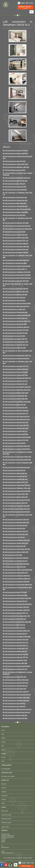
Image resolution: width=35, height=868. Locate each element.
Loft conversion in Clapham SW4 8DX (16, 369)
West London (5, 811)
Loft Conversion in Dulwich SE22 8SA (16, 153)
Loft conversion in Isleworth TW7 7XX (16, 643)
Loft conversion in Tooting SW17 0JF (16, 648)
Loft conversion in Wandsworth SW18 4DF (18, 622)
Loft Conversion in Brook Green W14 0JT (17, 712)
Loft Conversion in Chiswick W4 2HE (16, 312)
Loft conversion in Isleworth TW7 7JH (16, 345)
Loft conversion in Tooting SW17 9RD (16, 342)
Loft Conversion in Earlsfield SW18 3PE (17, 523)
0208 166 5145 (5, 847)
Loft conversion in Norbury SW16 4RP (16, 552)
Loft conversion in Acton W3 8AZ (15, 528)
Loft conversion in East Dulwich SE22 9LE (18, 278)
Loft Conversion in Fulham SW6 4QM (16, 399)
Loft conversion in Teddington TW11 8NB (17, 488)
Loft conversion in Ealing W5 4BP (15, 348)
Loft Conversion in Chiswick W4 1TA (16, 431)
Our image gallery (6, 769)
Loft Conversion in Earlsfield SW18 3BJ (17, 260)
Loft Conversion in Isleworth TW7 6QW (17, 281)
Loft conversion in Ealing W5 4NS (15, 567)
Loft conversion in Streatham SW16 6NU (17, 540)
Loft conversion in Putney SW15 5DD (16, 372)
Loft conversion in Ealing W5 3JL (15, 625)
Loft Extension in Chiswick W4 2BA (16, 263)
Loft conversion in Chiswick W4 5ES (16, 396)
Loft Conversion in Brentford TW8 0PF (16, 252)
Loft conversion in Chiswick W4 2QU (16, 333)
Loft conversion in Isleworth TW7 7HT (16, 414)
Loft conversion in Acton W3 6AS (15, 298)
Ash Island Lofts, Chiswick (8, 776)
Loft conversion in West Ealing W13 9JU (17, 416)
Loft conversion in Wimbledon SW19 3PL (17, 446)
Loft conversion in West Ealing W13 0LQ (17, 419)
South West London (6, 815)
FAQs (3, 761)
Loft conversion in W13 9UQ (13, 555)
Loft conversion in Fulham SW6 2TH (16, 339)
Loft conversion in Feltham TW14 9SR (16, 238)
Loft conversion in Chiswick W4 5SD (16, 595)
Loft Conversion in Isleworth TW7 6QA (16, 250)
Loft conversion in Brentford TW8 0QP (17, 411)
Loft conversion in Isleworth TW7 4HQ (16, 422)
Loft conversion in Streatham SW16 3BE (17, 506)
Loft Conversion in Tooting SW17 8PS (16, 534)
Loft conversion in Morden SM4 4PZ (16, 651)
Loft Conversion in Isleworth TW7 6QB (16, 330)
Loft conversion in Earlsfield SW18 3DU (17, 564)
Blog (3, 746)
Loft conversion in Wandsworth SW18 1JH (18, 378)
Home (3, 730)
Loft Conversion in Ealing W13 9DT (15, 187)
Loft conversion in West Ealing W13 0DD (17, 500)
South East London (6, 819)
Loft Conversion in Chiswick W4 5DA (16, 235)
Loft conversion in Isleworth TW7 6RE (16, 654)
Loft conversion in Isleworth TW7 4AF (16, 683)
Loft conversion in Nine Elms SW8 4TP (17, 692)
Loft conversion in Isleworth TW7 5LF (16, 531)
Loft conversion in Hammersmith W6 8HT (17, 666)
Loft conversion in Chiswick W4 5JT (16, 476)
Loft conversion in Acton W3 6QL (15, 704)
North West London (6, 823)
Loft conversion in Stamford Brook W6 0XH (18, 604)
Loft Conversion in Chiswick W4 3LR (16, 669)
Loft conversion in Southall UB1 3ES (16, 479)
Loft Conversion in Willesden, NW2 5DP (17, 167)
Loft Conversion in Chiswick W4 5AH (16, 206)
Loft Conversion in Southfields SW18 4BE (17, 402)
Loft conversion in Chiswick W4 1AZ (16, 384)
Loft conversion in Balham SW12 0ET (16, 497)
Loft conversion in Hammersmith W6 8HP (17, 315)
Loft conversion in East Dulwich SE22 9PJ (18, 387)
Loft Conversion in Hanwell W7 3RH (16, 324)
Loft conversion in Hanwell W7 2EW (16, 660)
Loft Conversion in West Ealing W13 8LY (17, 306)
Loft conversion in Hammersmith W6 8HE (17, 491)
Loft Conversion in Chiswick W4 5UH (16, 718)
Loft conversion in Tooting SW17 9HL (16, 375)
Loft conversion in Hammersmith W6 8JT (17, 512)
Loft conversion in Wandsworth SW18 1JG (18, 356)
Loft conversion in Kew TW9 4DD (15, 215)
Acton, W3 (4, 827)
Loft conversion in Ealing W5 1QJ (15, 546)
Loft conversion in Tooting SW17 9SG (16, 434)
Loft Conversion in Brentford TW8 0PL (16, 289)
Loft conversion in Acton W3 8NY (15, 336)
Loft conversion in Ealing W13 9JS (15, 619)
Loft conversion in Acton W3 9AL (15, 628)
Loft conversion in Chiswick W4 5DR (16, 408)
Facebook (4, 784)
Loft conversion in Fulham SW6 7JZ (16, 473)
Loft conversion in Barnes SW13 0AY (16, 503)
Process (3, 742)
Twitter (3, 803)
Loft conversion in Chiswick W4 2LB (16, 686)
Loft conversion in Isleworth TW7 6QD (16, 640)
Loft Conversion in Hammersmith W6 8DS (17, 266)
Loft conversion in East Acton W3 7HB (17, 425)
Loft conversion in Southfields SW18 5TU (17, 579)
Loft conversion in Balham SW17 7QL (16, 482)
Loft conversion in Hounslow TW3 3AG (17, 520)
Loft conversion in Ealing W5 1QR (15, 405)
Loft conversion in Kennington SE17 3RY (17, 616)
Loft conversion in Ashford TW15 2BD (16, 428)
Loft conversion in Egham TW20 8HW (16, 212)
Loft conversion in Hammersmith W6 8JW (18, 695)
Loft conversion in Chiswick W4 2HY (16, 634)
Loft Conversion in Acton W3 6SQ (15, 161)
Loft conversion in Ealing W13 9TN (15, 689)
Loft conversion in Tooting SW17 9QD (16, 543)
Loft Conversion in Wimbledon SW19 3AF (17, 178)
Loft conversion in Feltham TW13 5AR (16, 292)
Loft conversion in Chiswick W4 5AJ (16, 601)
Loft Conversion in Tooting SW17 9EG (16, 164)
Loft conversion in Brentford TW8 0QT (17, 558)
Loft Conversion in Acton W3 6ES (15, 170)
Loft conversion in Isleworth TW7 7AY (16, 657)
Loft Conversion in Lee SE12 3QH (15, 309)
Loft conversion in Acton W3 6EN (15, 232)
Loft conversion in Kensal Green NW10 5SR (18, 585)
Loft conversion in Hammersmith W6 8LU (17, 449)
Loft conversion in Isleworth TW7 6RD (16, 440)
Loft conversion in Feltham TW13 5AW (17, 680)
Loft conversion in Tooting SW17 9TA (16, 573)
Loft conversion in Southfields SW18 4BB (18, 637)
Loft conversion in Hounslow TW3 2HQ (17, 607)
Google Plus (4, 796)
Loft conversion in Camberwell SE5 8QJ (17, 359)
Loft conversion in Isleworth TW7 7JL (16, 613)
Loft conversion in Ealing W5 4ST (15, 470)
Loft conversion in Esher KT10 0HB (16, 592)
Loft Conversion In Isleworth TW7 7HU (16, 366)
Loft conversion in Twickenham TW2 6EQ (17, 485)
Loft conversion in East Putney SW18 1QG (18, 457)
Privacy (3, 757)
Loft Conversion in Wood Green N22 (16, 197)
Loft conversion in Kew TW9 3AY (15, 706)
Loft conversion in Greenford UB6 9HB (17, 701)
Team (3, 734)
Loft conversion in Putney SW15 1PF (16, 318)
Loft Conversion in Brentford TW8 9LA (16, 244)
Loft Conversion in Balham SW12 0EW (16, 393)
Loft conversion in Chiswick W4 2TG (16, 561)
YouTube (4, 788)
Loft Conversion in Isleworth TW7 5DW (17, 223)
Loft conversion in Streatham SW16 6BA (17, 698)
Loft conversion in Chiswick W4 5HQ (16, 525)
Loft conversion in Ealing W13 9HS (15, 677)
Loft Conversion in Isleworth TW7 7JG (16, 241)
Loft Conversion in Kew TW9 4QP (15, 184)
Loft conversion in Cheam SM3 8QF (16, 190)
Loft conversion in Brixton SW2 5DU (16, 715)
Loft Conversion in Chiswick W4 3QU (16, 200)
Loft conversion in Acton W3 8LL (15, 537)
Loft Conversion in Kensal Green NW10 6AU (18, 229)
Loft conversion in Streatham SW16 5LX (17, 327)
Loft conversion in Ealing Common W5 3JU (18, 709)
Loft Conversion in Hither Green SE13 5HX (18, 209)
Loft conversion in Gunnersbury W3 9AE (17, 549)
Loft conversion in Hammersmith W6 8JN (17, 226)
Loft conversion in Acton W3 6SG (15, 443)
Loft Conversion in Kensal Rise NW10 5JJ (17, 321)
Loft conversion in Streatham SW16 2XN (17, 631)
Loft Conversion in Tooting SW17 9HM (16, 494)
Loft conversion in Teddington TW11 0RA (17, 272)
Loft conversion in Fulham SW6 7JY (16, 269)
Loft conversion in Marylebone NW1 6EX (17, 509)
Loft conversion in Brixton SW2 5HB (16, 663)
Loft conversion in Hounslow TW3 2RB (17, 247)
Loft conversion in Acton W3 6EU (15, 301)
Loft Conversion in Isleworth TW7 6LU (16, 151)
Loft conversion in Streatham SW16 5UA (17, 576)
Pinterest (4, 799)
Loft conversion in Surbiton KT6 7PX (16, 381)
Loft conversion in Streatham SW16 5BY (17, 582)
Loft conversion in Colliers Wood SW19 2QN (18, 570)
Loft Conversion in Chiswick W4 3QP (16, 181)
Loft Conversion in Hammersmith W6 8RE (17, 275)
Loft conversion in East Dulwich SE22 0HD (18, 598)
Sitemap (3, 750)
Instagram (4, 792)
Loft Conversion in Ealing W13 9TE (15, 203)
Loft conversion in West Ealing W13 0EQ (17, 467)
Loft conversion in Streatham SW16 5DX (17, 610)
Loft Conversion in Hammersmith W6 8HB (18, 303)
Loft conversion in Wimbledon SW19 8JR (17, 390)
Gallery (3, 738)
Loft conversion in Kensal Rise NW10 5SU (18, 460)
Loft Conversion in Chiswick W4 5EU (16, 295)
